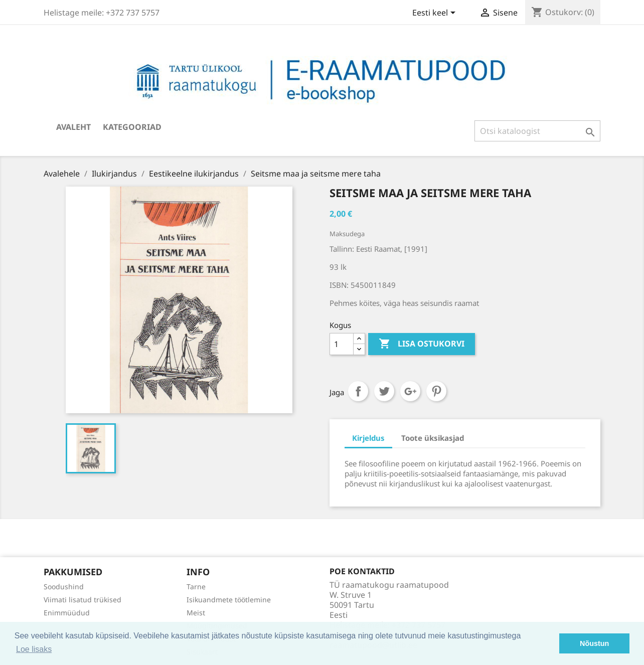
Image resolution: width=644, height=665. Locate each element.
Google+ (410, 391)
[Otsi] (537, 131)
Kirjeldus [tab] (368, 438)
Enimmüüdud (67, 613)
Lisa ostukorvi (422, 344)
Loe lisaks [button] (34, 649)
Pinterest (436, 391)
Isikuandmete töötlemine (229, 600)
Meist (196, 613)
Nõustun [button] (594, 643)
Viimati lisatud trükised (83, 600)
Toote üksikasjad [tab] (433, 438)
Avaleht (73, 127)
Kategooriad (132, 127)
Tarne (196, 587)
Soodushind (64, 587)
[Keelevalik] (436, 14)
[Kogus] (342, 344)
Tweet (384, 391)
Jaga (358, 391)
